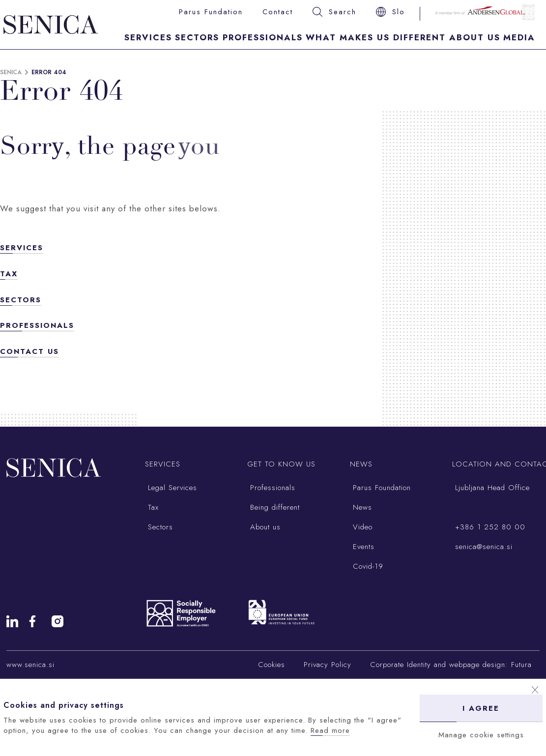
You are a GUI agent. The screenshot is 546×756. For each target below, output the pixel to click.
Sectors (197, 37)
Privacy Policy (328, 665)
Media (519, 37)
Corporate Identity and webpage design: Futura (451, 665)
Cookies (272, 665)
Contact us (29, 351)
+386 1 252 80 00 (489, 527)
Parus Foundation (380, 488)
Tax (9, 274)
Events (362, 547)
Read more (330, 730)
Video (361, 527)
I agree (481, 708)
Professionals (263, 37)
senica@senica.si (482, 547)
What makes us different (376, 37)
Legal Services (171, 488)
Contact (278, 12)
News (361, 507)
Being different (273, 507)
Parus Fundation (211, 12)
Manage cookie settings (481, 735)
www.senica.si (30, 665)
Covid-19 (367, 566)
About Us (475, 37)
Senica (11, 72)
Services (148, 37)
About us (264, 527)
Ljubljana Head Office (491, 488)
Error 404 (49, 72)
